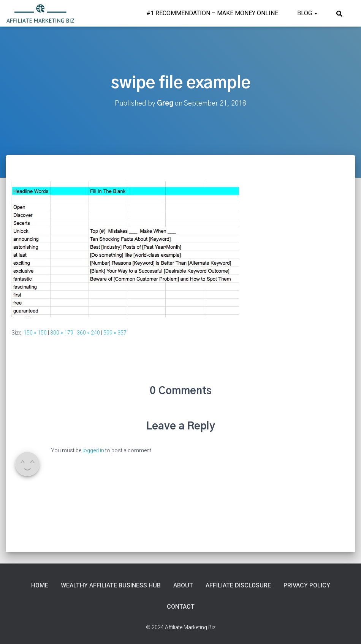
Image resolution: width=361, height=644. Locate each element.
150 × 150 (35, 333)
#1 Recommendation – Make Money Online (212, 13)
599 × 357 (115, 333)
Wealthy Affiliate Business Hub (111, 585)
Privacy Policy (307, 585)
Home (40, 585)
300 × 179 (62, 333)
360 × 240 (88, 333)
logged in (93, 450)
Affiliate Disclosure (238, 585)
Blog (307, 13)
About (183, 585)
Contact (181, 607)
